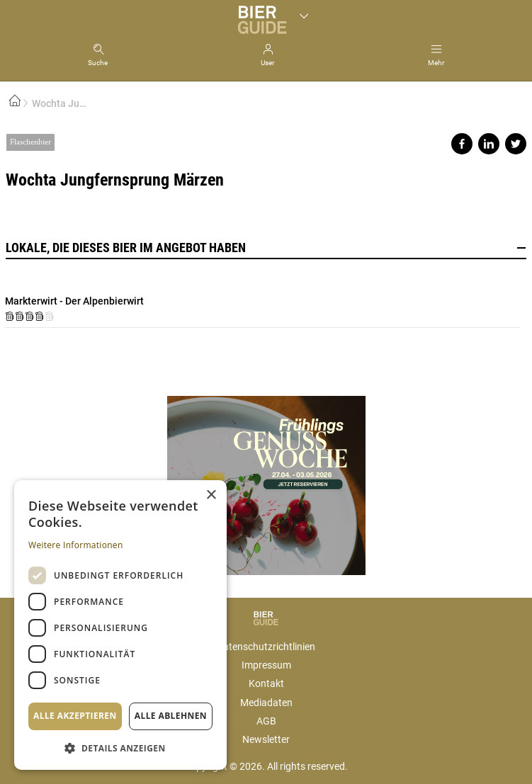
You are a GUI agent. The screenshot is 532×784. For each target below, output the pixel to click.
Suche (98, 63)
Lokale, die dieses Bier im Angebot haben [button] (266, 248)
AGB (266, 721)
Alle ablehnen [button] (171, 716)
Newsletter (266, 739)
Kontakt (266, 683)
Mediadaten (266, 703)
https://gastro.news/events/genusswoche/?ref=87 (266, 480)
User (267, 63)
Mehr (436, 63)
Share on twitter (516, 144)
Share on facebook (462, 144)
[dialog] (120, 625)
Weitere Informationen (76, 545)
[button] (120, 748)
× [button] (211, 495)
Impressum (266, 665)
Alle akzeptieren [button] (75, 716)
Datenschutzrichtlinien (266, 647)
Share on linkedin (489, 144)
